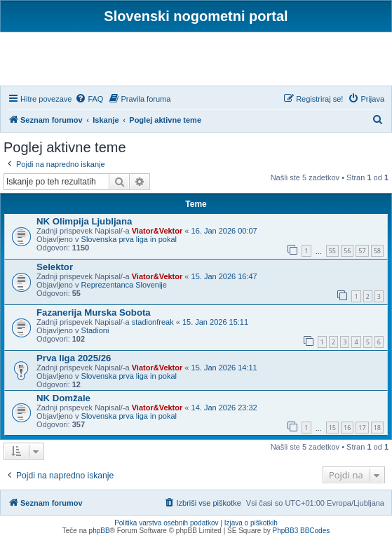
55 (332, 251)
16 (347, 428)
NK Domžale (63, 398)
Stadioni (95, 330)
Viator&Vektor (157, 231)
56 (347, 251)
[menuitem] (89, 99)
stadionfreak (153, 322)
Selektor (55, 267)
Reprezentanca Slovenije (124, 285)
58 (377, 251)
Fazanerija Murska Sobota (94, 312)
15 (332, 428)
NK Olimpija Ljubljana (84, 221)
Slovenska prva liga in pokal (129, 239)
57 (362, 251)
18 (377, 428)
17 (362, 428)
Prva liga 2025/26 (74, 358)
